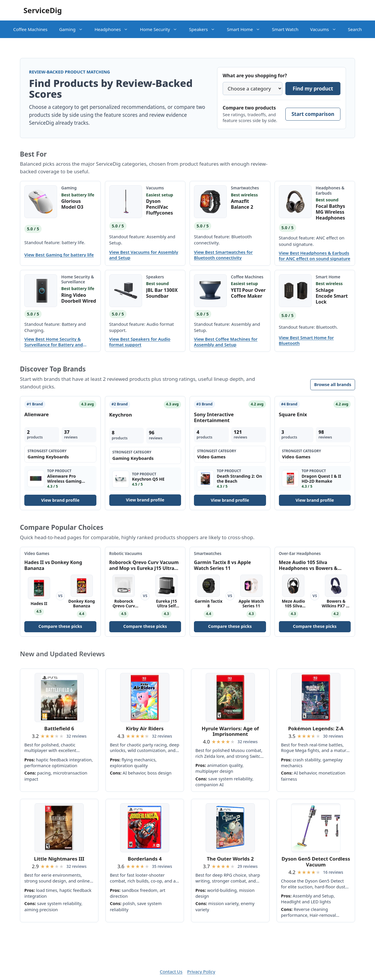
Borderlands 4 (145, 859)
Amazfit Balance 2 (242, 204)
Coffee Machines (30, 29)
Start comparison (313, 114)
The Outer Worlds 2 (230, 859)
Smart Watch (285, 29)
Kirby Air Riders (145, 728)
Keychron (121, 415)
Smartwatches (245, 188)
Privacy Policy (201, 972)
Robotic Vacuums (126, 554)
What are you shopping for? (255, 76)
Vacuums (326, 29)
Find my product (313, 89)
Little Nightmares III (59, 859)
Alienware (36, 414)
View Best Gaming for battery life (59, 255)
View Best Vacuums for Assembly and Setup (144, 255)
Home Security (161, 29)
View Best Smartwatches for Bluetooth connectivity (223, 255)
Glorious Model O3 (72, 204)
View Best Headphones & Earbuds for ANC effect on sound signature (315, 256)
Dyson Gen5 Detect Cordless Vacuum (316, 862)
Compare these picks (60, 626)
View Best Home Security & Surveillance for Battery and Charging (54, 342)
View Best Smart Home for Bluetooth (306, 340)
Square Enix (293, 414)
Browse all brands (333, 384)
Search (355, 29)
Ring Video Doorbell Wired (79, 298)
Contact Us (171, 972)
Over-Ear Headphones (300, 554)
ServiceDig (43, 10)
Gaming (74, 29)
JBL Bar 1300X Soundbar (162, 293)
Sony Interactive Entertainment (214, 417)
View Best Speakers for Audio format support (140, 342)
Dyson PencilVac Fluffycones (160, 207)
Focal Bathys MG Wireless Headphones (330, 212)
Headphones (114, 29)
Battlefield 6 (59, 728)
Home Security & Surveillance (78, 279)
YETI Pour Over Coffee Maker (248, 293)
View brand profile (60, 500)
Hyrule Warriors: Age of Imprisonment (230, 731)
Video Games (37, 554)
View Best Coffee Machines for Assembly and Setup (226, 342)
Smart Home (246, 29)
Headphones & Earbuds (330, 190)
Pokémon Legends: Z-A (316, 728)
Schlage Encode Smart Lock (332, 296)
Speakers (205, 29)
